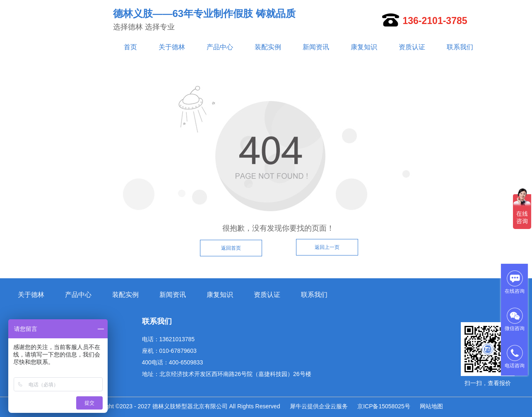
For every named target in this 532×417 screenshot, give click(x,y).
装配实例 (268, 47)
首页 (130, 47)
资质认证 (412, 47)
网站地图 (431, 406)
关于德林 (172, 47)
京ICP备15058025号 (384, 406)
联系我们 (460, 47)
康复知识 (364, 47)
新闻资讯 (316, 47)
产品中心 (220, 47)
